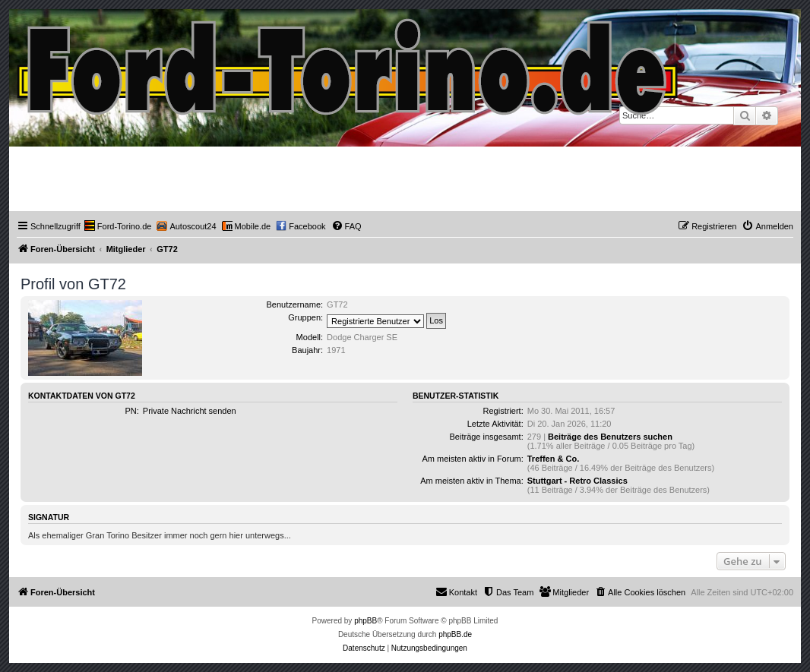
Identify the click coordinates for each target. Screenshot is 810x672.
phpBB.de (455, 634)
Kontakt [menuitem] (456, 592)
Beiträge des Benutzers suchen (610, 437)
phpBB (365, 621)
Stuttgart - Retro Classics (577, 481)
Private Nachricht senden (190, 411)
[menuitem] (118, 226)
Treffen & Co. (553, 459)
